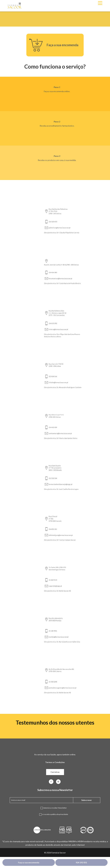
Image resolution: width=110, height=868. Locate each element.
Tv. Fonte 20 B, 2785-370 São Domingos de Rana (57, 568)
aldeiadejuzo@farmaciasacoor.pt (61, 535)
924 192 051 (81, 862)
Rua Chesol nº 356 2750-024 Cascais (55, 519)
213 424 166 (53, 376)
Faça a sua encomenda (29, 862)
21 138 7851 (53, 631)
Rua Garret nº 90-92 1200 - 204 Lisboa (56, 365)
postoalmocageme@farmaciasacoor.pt (63, 688)
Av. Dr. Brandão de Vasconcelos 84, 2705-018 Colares (61, 670)
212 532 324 (53, 478)
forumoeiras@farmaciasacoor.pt (60, 278)
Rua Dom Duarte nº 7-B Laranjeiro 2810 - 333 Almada (55, 468)
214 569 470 (53, 222)
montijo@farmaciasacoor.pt (59, 637)
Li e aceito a (55, 816)
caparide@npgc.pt (55, 586)
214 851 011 (53, 529)
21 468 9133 (53, 580)
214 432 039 (53, 427)
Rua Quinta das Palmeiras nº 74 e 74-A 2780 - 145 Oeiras (58, 211)
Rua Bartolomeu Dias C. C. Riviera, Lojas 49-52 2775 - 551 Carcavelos (57, 313)
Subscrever (87, 800)
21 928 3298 (53, 682)
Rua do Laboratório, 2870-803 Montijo (56, 619)
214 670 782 (53, 323)
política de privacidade (60, 814)
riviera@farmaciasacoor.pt (58, 329)
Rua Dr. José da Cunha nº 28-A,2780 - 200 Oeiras (61, 265)
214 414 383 (53, 272)
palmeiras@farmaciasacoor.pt (60, 228)
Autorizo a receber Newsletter (55, 809)
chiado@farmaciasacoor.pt (58, 382)
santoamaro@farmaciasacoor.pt (60, 433)
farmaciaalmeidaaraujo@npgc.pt (61, 484)
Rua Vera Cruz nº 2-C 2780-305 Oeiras (56, 416)
